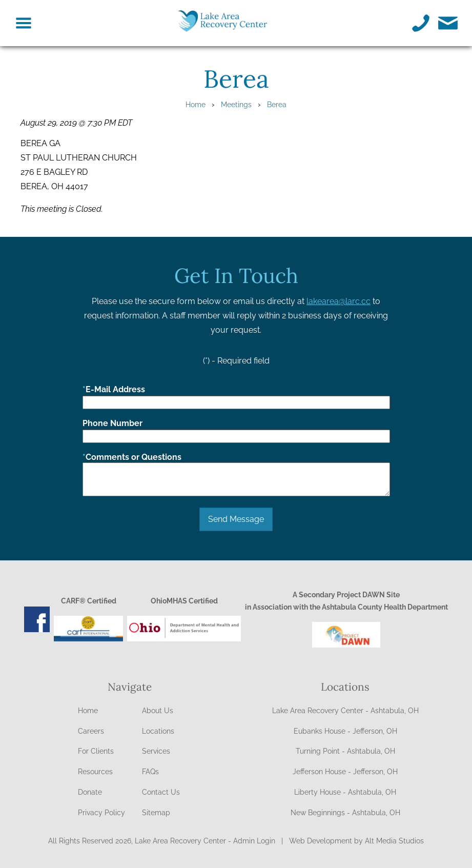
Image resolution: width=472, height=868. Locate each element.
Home (196, 104)
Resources (95, 772)
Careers (91, 731)
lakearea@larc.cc (338, 301)
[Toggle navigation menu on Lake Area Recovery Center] (24, 23)
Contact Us (161, 792)
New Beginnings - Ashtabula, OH (345, 813)
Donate (90, 792)
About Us (158, 711)
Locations (158, 731)
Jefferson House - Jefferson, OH (345, 772)
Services (156, 751)
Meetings (236, 104)
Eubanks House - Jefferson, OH (345, 731)
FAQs (150, 772)
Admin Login (254, 841)
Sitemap (156, 813)
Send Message (236, 519)
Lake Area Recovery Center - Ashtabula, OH (345, 711)
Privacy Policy (101, 813)
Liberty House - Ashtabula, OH (345, 792)
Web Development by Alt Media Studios (356, 841)
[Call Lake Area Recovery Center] (421, 23)
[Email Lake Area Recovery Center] (448, 23)
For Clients (96, 751)
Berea (277, 104)
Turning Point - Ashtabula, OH (345, 751)
